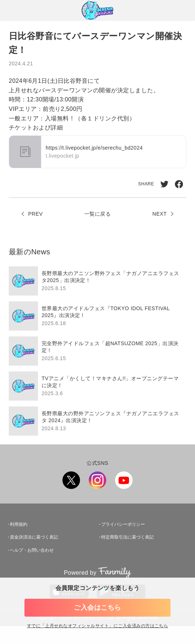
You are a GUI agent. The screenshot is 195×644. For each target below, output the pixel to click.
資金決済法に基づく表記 (34, 537)
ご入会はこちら (97, 608)
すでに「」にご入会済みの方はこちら (98, 626)
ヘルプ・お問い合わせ (32, 550)
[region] (97, 351)
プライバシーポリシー (123, 524)
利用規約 (19, 524)
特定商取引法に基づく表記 (127, 537)
